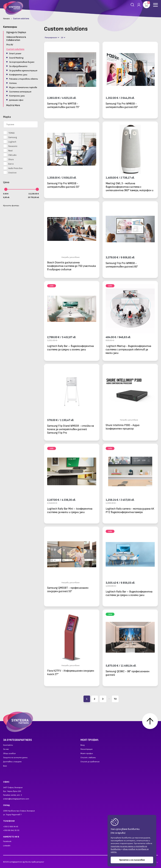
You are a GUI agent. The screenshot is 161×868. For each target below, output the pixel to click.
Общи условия (9, 754)
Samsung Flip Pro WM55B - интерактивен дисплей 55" (63, 185)
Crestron (10, 173)
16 (63, 38)
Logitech (10, 142)
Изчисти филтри (11, 206)
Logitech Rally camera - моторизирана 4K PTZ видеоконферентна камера (130, 511)
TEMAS (9, 133)
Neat (8, 151)
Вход (83, 745)
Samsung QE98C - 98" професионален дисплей (128, 673)
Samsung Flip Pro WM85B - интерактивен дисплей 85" (122, 265)
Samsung (10, 137)
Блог (5, 766)
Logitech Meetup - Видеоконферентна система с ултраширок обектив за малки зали (128, 350)
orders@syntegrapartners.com (16, 799)
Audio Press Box (13, 168)
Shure (9, 160)
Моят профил (87, 754)
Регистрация (86, 749)
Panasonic (11, 146)
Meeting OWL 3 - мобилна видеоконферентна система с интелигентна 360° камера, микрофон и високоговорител (129, 187)
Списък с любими (88, 758)
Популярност (52, 38)
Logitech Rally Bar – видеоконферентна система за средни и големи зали (70, 348)
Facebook (7, 842)
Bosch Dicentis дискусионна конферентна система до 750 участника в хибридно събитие (71, 266)
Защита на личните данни (15, 758)
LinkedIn (7, 846)
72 (115, 699)
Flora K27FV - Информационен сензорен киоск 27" (71, 673)
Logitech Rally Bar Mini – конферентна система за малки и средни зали (70, 511)
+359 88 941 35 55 (11, 830)
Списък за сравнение (90, 762)
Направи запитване (71, 257)
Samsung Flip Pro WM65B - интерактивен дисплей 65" (122, 105)
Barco (9, 164)
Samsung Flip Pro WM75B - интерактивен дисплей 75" (63, 105)
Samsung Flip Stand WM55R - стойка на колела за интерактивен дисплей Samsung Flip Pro (71, 429)
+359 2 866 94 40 (11, 827)
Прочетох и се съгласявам (132, 860)
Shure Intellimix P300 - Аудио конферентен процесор (123, 427)
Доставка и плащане (12, 762)
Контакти (8, 745)
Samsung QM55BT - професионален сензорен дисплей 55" (68, 590)
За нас (6, 749)
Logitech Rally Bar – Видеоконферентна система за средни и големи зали (129, 593)
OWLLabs (10, 155)
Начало (6, 19)
